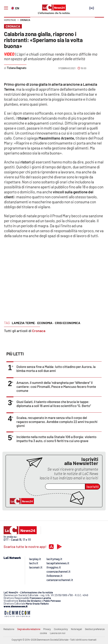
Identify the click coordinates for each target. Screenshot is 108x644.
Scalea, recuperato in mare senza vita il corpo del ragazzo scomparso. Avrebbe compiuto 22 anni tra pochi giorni (57, 422)
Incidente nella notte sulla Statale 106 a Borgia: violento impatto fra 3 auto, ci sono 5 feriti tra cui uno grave (56, 439)
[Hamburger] (6, 8)
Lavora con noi (58, 633)
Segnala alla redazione (29, 629)
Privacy (47, 629)
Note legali (76, 629)
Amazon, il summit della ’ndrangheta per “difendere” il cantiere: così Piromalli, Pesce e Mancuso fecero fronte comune (56, 386)
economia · (46, 323)
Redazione (9, 629)
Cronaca (25, 20)
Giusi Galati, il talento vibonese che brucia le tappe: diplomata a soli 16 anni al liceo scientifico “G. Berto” (54, 404)
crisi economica (68, 323)
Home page (10, 20)
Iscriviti (93, 487)
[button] (99, 22)
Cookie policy (61, 629)
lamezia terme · (24, 323)
